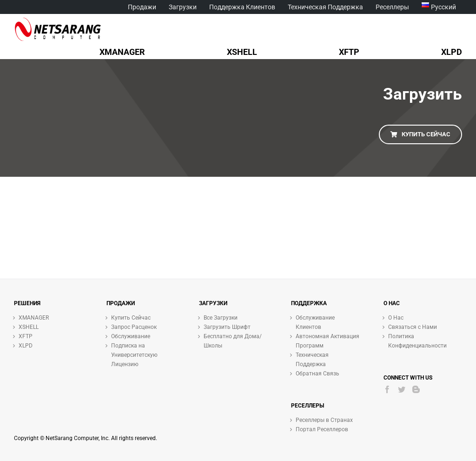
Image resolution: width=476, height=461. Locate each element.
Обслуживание (131, 336)
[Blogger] (416, 389)
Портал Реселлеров (322, 429)
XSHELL (29, 327)
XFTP (26, 336)
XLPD (26, 346)
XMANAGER (34, 318)
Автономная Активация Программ (327, 341)
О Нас (396, 318)
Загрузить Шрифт (227, 327)
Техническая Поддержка (312, 360)
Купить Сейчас (131, 318)
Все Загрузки (221, 318)
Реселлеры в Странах (324, 420)
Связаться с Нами (413, 327)
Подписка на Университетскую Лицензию (134, 355)
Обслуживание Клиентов (315, 322)
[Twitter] (402, 389)
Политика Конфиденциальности (417, 341)
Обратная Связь (317, 374)
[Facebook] (387, 389)
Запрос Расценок (134, 327)
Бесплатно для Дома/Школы (233, 341)
